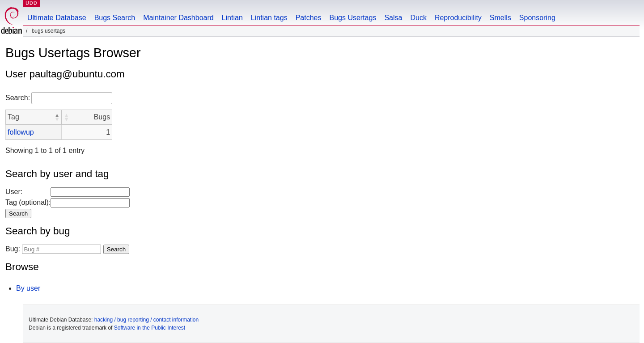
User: (14, 192)
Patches (309, 18)
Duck (418, 18)
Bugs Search (115, 18)
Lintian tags (269, 18)
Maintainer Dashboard (178, 18)
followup (21, 132)
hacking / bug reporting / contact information (146, 320)
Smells (500, 18)
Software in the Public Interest (150, 328)
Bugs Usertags (353, 18)
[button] (57, 117)
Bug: (13, 249)
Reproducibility (458, 18)
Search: (18, 98)
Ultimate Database (57, 18)
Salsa (393, 18)
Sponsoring (537, 18)
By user (28, 288)
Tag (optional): (28, 202)
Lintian (232, 18)
